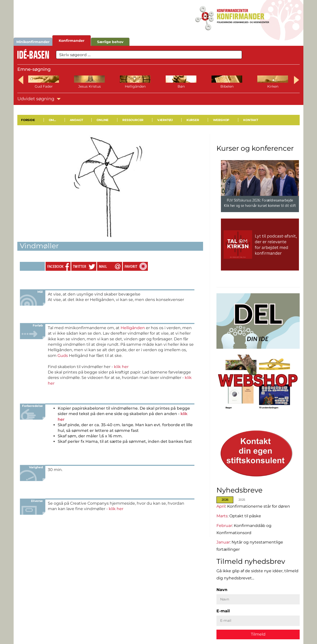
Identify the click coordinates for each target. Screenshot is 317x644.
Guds (63, 356)
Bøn (181, 86)
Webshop (221, 120)
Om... (52, 120)
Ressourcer (133, 120)
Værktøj (165, 120)
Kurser (193, 120)
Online (103, 120)
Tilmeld (258, 634)
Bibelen (227, 86)
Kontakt (251, 120)
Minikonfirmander (33, 42)
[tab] (226, 500)
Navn (222, 589)
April (221, 506)
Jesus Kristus (90, 86)
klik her (121, 367)
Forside (28, 120)
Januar (223, 542)
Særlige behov (110, 42)
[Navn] (258, 599)
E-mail (223, 611)
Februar (224, 525)
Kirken (273, 86)
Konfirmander (72, 41)
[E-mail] (258, 621)
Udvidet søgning (39, 99)
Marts (222, 516)
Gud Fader (44, 86)
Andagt (76, 120)
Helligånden (135, 86)
